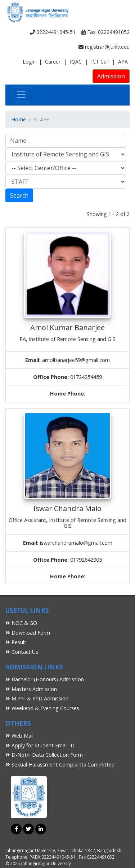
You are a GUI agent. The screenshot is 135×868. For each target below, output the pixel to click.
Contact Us (22, 652)
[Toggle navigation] (21, 95)
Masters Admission (31, 689)
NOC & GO (21, 623)
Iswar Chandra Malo (67, 508)
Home (19, 119)
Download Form (28, 633)
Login (29, 62)
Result (16, 642)
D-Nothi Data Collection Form (44, 755)
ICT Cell (100, 62)
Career (53, 62)
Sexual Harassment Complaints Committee (60, 765)
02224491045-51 (53, 32)
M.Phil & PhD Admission (37, 698)
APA (123, 62)
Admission (111, 76)
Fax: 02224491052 (105, 32)
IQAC (76, 62)
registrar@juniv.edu (104, 47)
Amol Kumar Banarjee (67, 327)
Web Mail (19, 736)
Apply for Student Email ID (40, 745)
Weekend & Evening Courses (42, 708)
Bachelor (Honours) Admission (45, 679)
